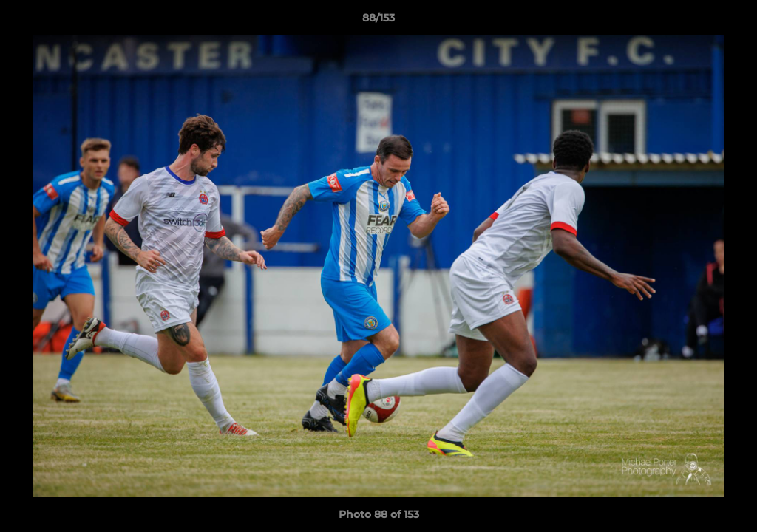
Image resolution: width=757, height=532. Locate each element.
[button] (730, 21)
